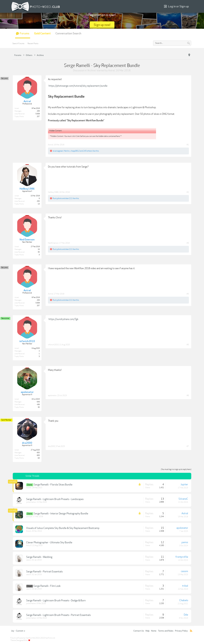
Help (148, 631)
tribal (185, 586)
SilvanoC (183, 499)
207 (38, 117)
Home (154, 631)
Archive (92, 70)
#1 (188, 145)
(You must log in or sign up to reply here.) (176, 469)
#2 (188, 192)
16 (39, 249)
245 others (88, 151)
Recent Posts (33, 43)
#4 (188, 294)
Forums (25, 33)
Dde (186, 615)
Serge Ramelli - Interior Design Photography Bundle (61, 514)
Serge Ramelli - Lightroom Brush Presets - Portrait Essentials (58, 615)
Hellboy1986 (53, 192)
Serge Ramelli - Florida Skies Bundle (53, 485)
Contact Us (139, 631)
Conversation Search (68, 33)
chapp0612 (75, 151)
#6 (188, 395)
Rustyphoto (57, 198)
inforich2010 (53, 345)
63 (39, 458)
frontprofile (182, 557)
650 (38, 453)
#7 (188, 446)
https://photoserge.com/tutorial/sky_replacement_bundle (78, 86)
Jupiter (29, 488)
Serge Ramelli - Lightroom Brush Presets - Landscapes (55, 499)
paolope (29, 517)
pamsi (185, 542)
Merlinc (67, 151)
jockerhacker (31, 502)
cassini (29, 560)
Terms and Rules (166, 631)
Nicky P (29, 545)
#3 (188, 243)
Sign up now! (102, 25)
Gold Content (42, 33)
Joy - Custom (18, 631)
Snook (29, 531)
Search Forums (18, 43)
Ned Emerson (53, 243)
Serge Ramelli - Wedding (39, 557)
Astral (111, 70)
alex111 (69, 198)
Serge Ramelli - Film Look (47, 586)
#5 (188, 345)
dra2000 (51, 446)
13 (39, 204)
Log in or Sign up (176, 6)
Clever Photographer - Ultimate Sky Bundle (49, 543)
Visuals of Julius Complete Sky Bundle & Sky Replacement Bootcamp (63, 528)
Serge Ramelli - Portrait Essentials (44, 572)
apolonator (52, 395)
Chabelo (184, 600)
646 (38, 402)
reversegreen (58, 151)
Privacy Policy (181, 631)
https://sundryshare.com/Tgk (64, 319)
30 (39, 407)
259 (38, 111)
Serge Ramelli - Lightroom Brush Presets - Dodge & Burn (56, 601)
